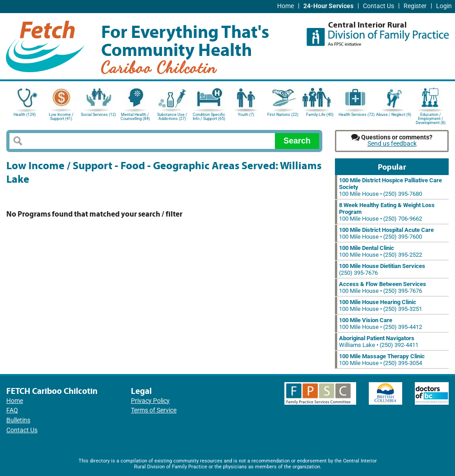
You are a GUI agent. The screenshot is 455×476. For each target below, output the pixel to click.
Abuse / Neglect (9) (394, 115)
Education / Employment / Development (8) (431, 118)
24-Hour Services (328, 6)
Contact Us (378, 6)
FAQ (12, 410)
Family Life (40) (320, 115)
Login (444, 6)
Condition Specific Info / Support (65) (209, 117)
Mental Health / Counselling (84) (135, 117)
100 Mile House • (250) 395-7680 (390, 187)
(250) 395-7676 (382, 269)
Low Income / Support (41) (61, 117)
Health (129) (25, 115)
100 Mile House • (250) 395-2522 (381, 251)
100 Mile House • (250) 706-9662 (387, 212)
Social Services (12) (98, 115)
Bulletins (18, 420)
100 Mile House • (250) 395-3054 (382, 360)
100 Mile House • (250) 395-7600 (386, 233)
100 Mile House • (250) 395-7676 (383, 287)
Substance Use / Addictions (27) (172, 117)
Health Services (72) (357, 115)
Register (415, 6)
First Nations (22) (283, 115)
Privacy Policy (150, 401)
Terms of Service (154, 410)
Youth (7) (246, 115)
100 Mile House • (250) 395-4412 (381, 323)
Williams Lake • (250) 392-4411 (379, 342)
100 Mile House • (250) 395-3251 (381, 305)
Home (286, 6)
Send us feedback (392, 144)
